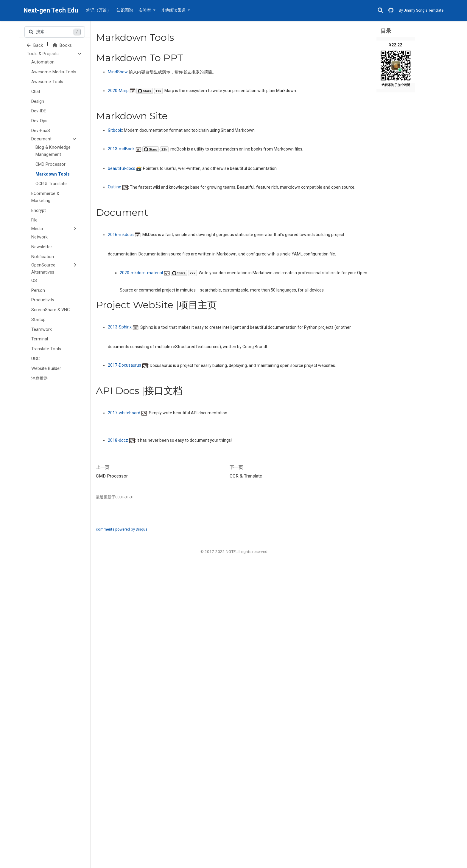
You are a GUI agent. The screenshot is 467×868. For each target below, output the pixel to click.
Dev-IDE (39, 111)
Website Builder (46, 369)
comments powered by (122, 529)
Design (38, 101)
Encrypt (39, 211)
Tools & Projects (43, 54)
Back (35, 45)
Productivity (43, 300)
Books (62, 45)
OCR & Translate (51, 184)
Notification (43, 257)
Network (39, 237)
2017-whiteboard (127, 413)
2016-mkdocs (124, 235)
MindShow (118, 72)
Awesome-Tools (47, 82)
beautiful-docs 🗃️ (124, 168)
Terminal (40, 339)
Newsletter (42, 247)
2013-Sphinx (123, 327)
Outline (118, 187)
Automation (43, 62)
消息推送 (40, 378)
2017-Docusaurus (128, 365)
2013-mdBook (138, 149)
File (34, 220)
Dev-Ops (39, 121)
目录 (386, 31)
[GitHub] (391, 11)
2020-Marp (135, 91)
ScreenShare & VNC (50, 310)
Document (41, 139)
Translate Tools (46, 349)
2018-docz (121, 440)
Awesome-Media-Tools (54, 72)
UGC (35, 359)
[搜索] (380, 11)
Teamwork (42, 330)
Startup (38, 320)
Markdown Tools (53, 174)
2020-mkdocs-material (158, 273)
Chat (36, 92)
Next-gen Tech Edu (51, 10)
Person (38, 290)
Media (37, 229)
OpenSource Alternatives (43, 269)
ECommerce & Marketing (45, 197)
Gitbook (115, 130)
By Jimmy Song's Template (421, 10)
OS (34, 281)
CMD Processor (50, 164)
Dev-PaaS (41, 131)
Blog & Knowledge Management (53, 151)
